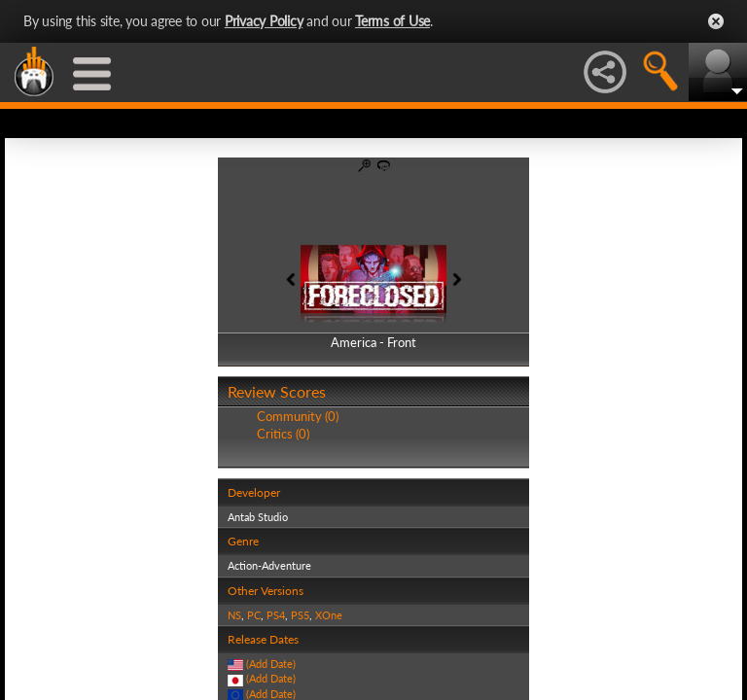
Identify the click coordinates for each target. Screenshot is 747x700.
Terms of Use (392, 21)
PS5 (300, 615)
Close (716, 21)
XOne (329, 615)
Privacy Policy (264, 21)
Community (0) (298, 416)
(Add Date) (271, 664)
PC (254, 615)
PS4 (276, 615)
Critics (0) (283, 434)
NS (234, 615)
